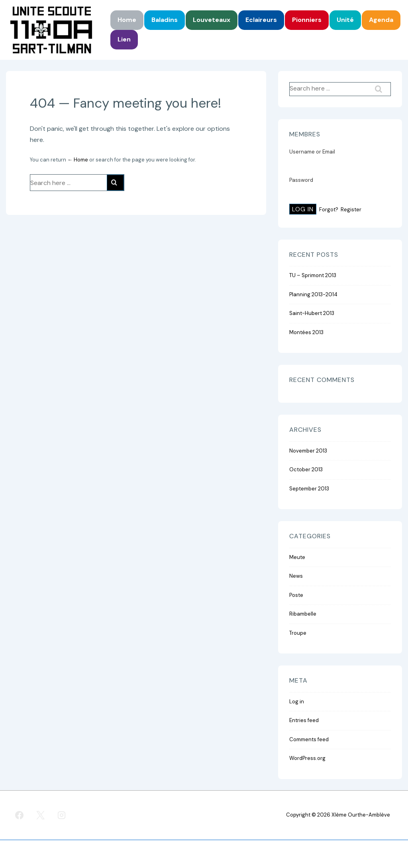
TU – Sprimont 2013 (313, 275)
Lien (124, 39)
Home (127, 20)
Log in (297, 702)
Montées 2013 (306, 332)
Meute (297, 557)
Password (301, 180)
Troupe (298, 633)
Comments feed (309, 739)
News (296, 576)
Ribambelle (303, 614)
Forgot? (329, 210)
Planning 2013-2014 (313, 294)
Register (351, 210)
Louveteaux (212, 20)
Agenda (381, 20)
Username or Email (312, 152)
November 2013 (308, 451)
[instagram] (62, 815)
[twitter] (41, 815)
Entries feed (304, 720)
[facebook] (20, 815)
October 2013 (306, 469)
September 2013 (309, 489)
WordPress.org (307, 758)
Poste (296, 595)
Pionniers (307, 20)
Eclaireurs (261, 20)
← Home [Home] (78, 160)
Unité (345, 20)
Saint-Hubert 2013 (312, 313)
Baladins (165, 20)
